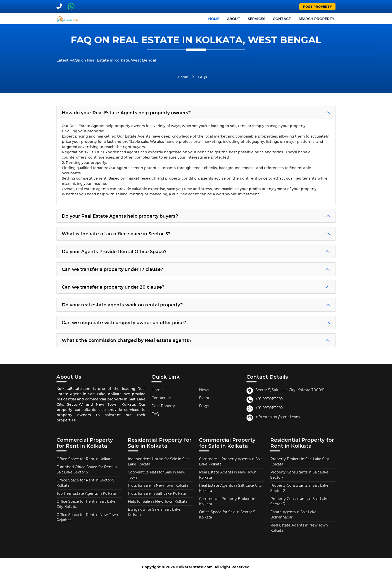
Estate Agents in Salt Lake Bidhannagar (293, 515)
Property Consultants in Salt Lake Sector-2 (299, 488)
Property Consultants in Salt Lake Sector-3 (299, 501)
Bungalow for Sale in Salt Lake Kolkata (154, 512)
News (204, 390)
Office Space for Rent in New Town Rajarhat (87, 517)
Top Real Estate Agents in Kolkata (86, 493)
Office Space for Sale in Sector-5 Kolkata (227, 515)
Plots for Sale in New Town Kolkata (158, 485)
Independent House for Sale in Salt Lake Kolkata (158, 462)
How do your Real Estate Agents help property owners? (126, 113)
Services (256, 19)
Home (214, 19)
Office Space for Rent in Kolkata (84, 459)
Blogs (204, 406)
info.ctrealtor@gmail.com (278, 417)
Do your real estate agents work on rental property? (122, 305)
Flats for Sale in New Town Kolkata (158, 501)
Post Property (317, 7)
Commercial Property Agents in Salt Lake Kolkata (230, 462)
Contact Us (161, 398)
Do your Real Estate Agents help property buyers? (120, 216)
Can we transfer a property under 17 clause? (112, 269)
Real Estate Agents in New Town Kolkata (228, 475)
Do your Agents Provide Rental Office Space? (114, 251)
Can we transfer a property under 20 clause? (113, 287)
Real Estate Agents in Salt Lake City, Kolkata (231, 488)
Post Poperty (163, 406)
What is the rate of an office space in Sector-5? (116, 234)
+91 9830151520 (269, 399)
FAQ (155, 414)
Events (205, 398)
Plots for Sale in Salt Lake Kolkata (157, 493)
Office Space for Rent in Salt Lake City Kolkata (86, 504)
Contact (282, 19)
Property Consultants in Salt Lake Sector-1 (299, 475)
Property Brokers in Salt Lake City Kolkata (300, 462)
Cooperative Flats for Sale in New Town (156, 475)
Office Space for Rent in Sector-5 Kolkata (85, 483)
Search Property (316, 19)
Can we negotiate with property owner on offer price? (124, 323)
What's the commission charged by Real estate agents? (127, 340)
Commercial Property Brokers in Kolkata (227, 501)
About (234, 19)
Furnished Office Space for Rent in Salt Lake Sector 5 (87, 470)
